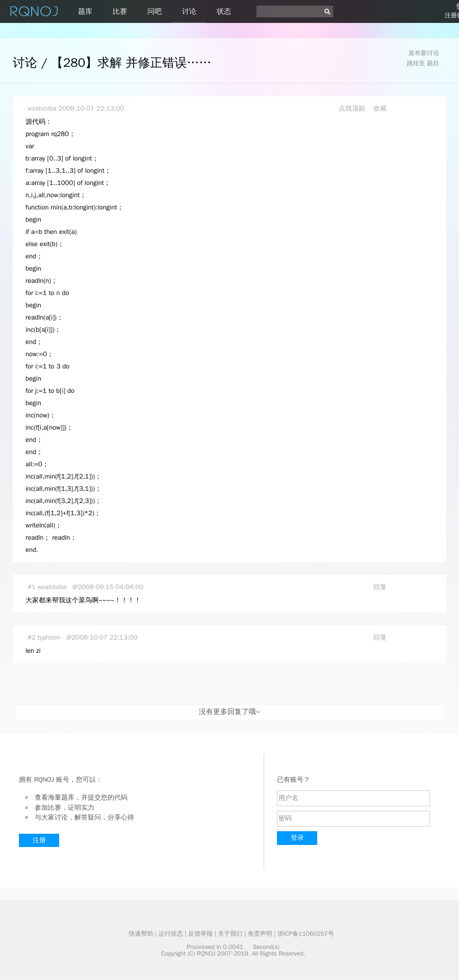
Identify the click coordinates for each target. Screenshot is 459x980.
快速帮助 (141, 934)
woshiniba (42, 108)
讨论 (189, 11)
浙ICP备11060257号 (306, 934)
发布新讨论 (424, 53)
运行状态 (171, 934)
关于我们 (230, 934)
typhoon (49, 637)
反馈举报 (200, 934)
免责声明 (260, 934)
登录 (297, 838)
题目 (433, 63)
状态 (224, 11)
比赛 (120, 11)
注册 (39, 840)
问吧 (155, 11)
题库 (85, 11)
